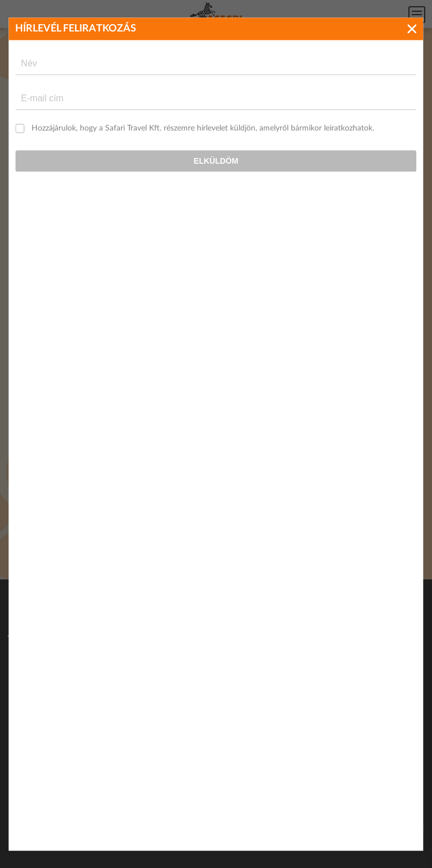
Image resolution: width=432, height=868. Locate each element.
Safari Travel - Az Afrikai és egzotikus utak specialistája (216, 14)
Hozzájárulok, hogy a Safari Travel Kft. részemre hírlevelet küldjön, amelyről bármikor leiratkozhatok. (203, 128)
